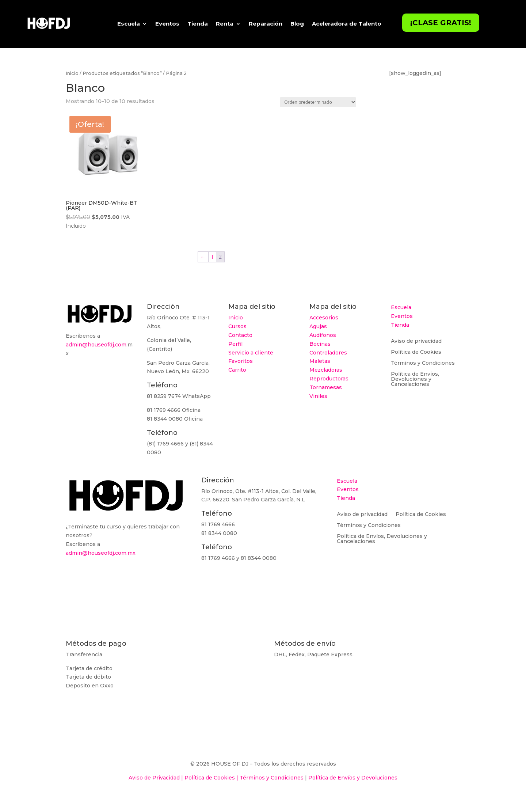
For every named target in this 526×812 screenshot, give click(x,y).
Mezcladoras (326, 370)
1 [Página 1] (212, 257)
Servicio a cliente (251, 353)
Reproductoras (329, 379)
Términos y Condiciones (423, 363)
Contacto (240, 335)
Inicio (72, 73)
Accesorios (324, 318)
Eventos (167, 24)
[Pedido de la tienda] (318, 102)
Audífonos (323, 335)
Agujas (318, 326)
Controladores (328, 353)
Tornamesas (326, 387)
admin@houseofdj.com (96, 345)
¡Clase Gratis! (441, 23)
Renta (225, 24)
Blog (297, 24)
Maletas (320, 361)
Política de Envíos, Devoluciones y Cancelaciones (415, 379)
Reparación (266, 24)
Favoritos (241, 361)
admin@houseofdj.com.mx (101, 553)
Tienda (198, 24)
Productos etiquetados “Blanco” (122, 73)
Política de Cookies (416, 352)
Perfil (235, 344)
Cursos (237, 326)
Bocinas (320, 344)
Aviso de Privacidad (154, 778)
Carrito (237, 370)
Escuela (129, 24)
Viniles (318, 396)
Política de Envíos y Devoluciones (353, 778)
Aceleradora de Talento (347, 24)
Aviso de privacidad (416, 341)
